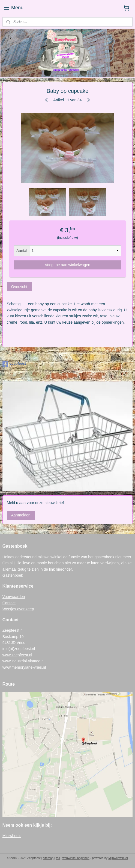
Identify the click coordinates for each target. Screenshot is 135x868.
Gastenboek (13, 575)
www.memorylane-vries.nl (24, 667)
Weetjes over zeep (18, 609)
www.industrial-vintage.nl (23, 661)
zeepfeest (14, 364)
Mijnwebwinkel (118, 858)
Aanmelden (21, 515)
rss (58, 858)
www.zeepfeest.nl (17, 655)
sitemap (48, 858)
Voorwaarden (14, 597)
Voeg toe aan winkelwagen (67, 265)
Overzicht (19, 287)
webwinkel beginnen (76, 858)
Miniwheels (12, 836)
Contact (9, 603)
